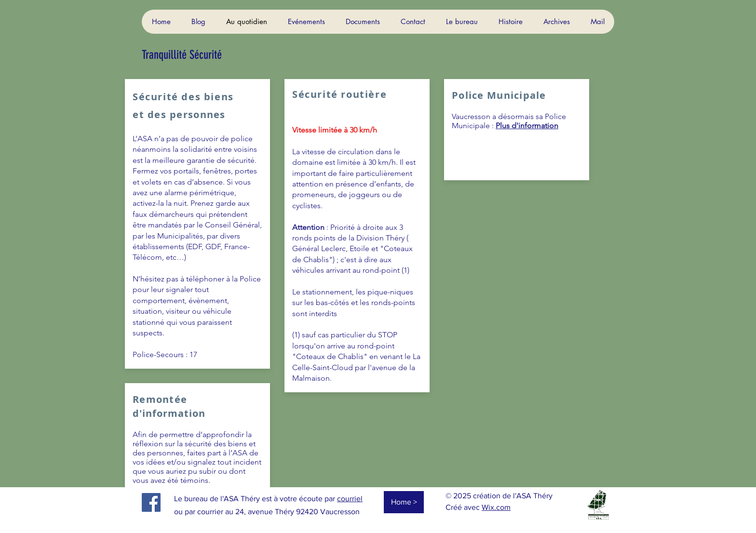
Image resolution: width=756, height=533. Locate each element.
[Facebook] (151, 502)
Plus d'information (527, 126)
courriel (350, 499)
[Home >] (404, 502)
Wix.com (496, 507)
